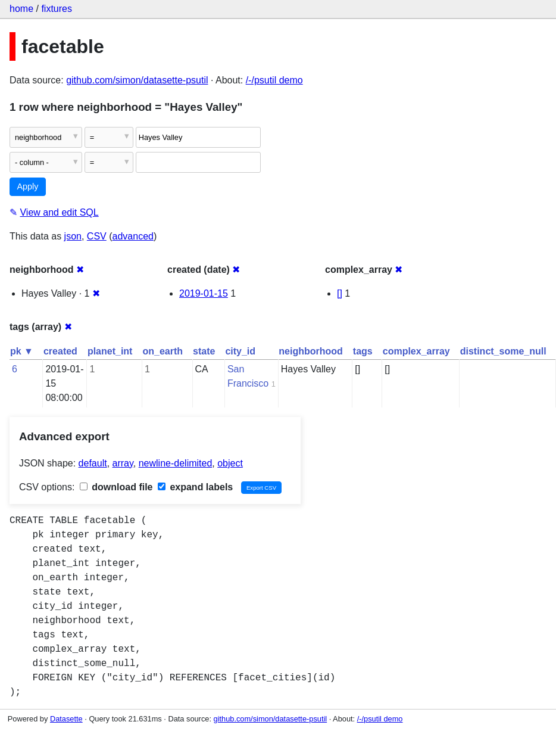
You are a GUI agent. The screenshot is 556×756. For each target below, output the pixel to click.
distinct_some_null (503, 351)
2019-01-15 (204, 293)
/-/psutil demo (274, 80)
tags (363, 351)
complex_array (416, 351)
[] (340, 293)
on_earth (163, 351)
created (60, 351)
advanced (133, 236)
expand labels (195, 487)
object (230, 463)
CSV (97, 236)
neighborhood (311, 351)
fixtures (57, 9)
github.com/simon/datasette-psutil (137, 80)
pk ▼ (22, 351)
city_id (240, 351)
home (21, 9)
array (123, 463)
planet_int (110, 351)
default (93, 463)
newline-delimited (176, 463)
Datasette (66, 719)
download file (116, 487)
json (73, 236)
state (204, 351)
